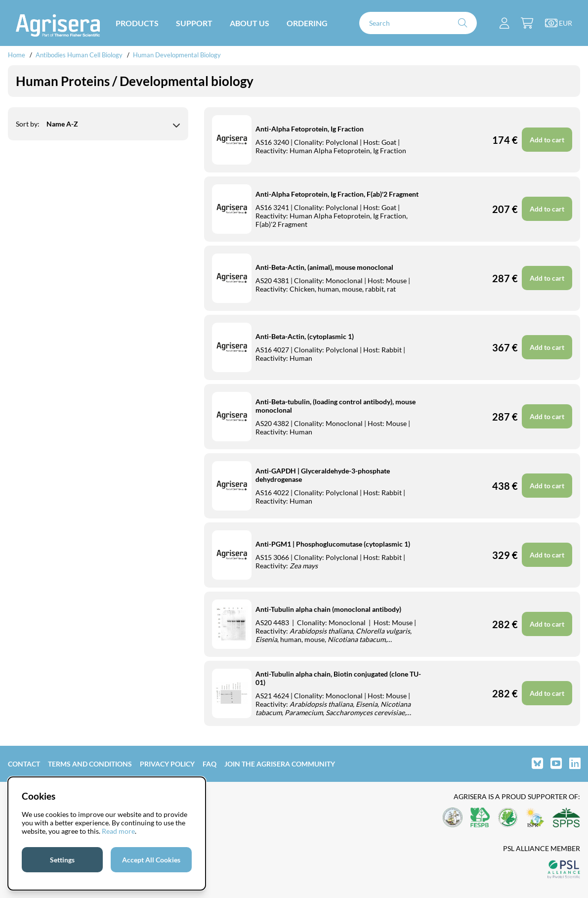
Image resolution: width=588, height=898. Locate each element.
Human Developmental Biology (177, 55)
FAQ (210, 764)
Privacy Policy (167, 764)
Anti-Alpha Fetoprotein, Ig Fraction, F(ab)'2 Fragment (337, 194)
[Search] (418, 23)
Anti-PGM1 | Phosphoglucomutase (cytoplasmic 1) (333, 544)
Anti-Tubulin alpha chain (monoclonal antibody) (328, 609)
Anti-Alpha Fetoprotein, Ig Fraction (310, 129)
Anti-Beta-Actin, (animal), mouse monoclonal (324, 267)
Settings (62, 860)
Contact (24, 764)
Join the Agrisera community (280, 764)
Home (17, 55)
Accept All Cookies (151, 860)
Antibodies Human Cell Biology (79, 55)
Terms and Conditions (90, 764)
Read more (118, 831)
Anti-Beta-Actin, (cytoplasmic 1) (305, 336)
